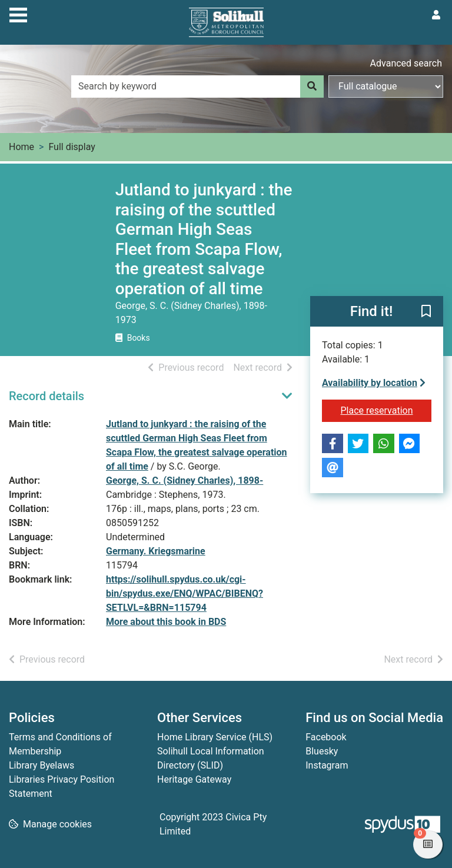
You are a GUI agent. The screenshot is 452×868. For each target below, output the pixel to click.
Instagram (327, 765)
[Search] (312, 87)
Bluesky (322, 751)
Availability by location (374, 383)
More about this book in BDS (166, 622)
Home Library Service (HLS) (215, 737)
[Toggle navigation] (18, 14)
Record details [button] (46, 396)
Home (21, 147)
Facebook (326, 737)
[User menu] (436, 15)
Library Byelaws (41, 765)
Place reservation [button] (386, 410)
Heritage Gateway (194, 779)
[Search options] (386, 87)
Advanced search (406, 63)
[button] (426, 312)
